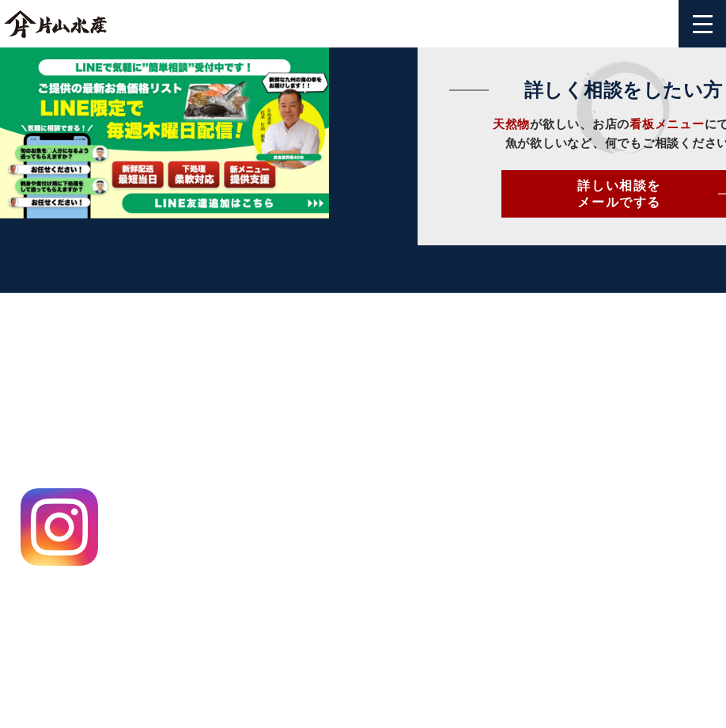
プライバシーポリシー (66, 587)
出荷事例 (390, 482)
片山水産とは (404, 397)
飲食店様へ (397, 425)
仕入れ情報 (397, 454)
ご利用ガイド (558, 425)
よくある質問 (558, 454)
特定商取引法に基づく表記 (80, 615)
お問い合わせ (558, 397)
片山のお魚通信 (410, 511)
